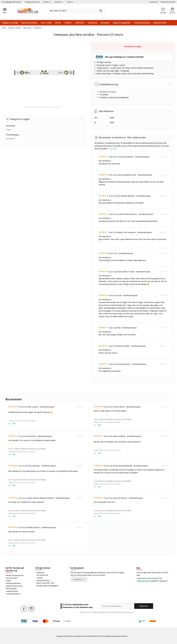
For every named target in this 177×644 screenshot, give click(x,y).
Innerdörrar (92, 23)
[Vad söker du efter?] (76, 11)
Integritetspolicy (43, 580)
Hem (4, 28)
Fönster (58, 23)
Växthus (68, 23)
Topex (9, 130)
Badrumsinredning (29, 23)
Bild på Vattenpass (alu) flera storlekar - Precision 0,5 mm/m (43, 107)
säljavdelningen (143, 581)
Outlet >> (70, 2)
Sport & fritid (46, 23)
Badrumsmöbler (160, 23)
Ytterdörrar (80, 23)
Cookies (40, 578)
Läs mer (113, 149)
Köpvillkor (40, 573)
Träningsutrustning (142, 23)
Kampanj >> (59, 2)
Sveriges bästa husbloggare (47, 586)
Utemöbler (105, 23)
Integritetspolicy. (127, 612)
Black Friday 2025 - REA (45, 583)
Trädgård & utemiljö (10, 23)
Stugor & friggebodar (122, 23)
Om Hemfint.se (42, 575)
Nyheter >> (47, 2)
